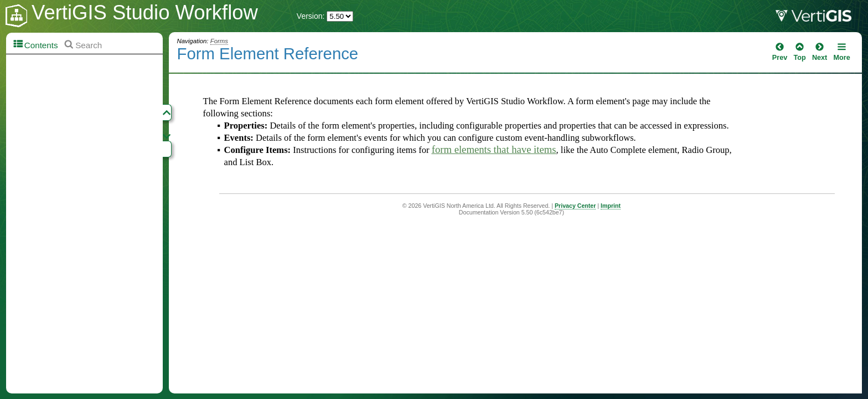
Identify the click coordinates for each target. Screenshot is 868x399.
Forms (219, 41)
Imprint (611, 206)
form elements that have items (494, 149)
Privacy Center (575, 206)
